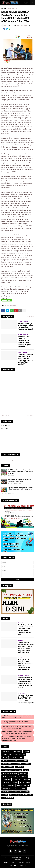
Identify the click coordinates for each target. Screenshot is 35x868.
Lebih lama (29, 416)
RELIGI (17, 789)
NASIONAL (18, 770)
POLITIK (15, 782)
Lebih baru (6, 416)
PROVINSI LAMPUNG (23, 786)
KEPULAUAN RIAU (8, 767)
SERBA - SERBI (18, 792)
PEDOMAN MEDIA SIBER (24, 863)
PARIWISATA (13, 776)
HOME (6, 863)
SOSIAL (5, 795)
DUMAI (5, 758)
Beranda (4, 9)
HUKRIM (15, 761)
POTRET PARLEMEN (13, 9)
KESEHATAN (19, 767)
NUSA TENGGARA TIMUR (10, 773)
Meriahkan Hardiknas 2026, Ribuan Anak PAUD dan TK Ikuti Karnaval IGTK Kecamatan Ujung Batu (26, 699)
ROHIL (23, 789)
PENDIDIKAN (17, 779)
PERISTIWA (27, 779)
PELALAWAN (6, 779)
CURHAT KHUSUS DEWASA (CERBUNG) (14, 755)
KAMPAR (27, 764)
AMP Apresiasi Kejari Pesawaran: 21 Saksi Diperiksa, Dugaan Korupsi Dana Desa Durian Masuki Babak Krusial (25, 682)
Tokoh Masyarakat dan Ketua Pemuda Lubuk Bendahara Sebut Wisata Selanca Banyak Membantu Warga (26, 630)
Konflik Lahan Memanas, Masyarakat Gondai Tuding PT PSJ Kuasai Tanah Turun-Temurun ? (20, 472)
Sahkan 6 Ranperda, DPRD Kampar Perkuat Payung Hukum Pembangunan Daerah (26, 326)
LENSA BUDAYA (7, 770)
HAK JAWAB (6, 761)
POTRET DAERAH (25, 782)
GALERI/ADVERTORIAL (16, 758)
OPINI (4, 776)
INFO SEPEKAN (7, 764)
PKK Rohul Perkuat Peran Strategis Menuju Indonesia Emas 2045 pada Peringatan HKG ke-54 (20, 489)
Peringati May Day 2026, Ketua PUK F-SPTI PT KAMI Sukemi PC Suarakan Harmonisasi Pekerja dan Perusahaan (25, 665)
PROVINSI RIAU (7, 789)
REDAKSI (13, 863)
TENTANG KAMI (22, 865)
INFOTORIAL (18, 764)
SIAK (27, 792)
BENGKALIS (6, 751)
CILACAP (26, 751)
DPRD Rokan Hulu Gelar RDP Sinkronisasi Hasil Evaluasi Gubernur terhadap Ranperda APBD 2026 (25, 342)
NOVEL (26, 770)
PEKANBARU (23, 776)
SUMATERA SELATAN (26, 795)
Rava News (5, 428)
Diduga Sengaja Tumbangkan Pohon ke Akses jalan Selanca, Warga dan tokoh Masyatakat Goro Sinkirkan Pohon (26, 647)
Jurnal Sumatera (6, 426)
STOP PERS (13, 795)
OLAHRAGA (23, 773)
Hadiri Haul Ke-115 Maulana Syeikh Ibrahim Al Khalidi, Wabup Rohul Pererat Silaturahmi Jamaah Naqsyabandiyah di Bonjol (17, 739)
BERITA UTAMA (17, 751)
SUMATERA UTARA (8, 798)
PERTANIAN (6, 782)
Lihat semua (30, 317)
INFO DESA (24, 761)
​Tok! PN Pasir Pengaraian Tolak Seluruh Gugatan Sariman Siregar (19, 480)
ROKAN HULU (7, 792)
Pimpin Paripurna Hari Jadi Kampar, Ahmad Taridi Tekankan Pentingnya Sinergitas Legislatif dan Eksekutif (26, 359)
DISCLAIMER (12, 865)
